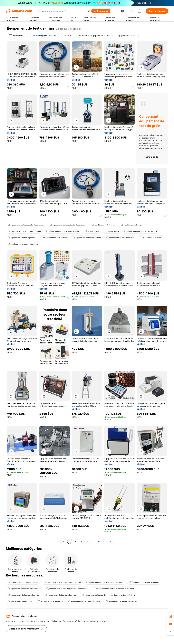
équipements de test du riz (20, 601)
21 (104, 541)
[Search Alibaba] (63, 11)
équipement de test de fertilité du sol (24, 589)
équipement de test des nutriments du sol (62, 582)
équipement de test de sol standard (84, 601)
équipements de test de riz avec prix (141, 231)
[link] (170, 616)
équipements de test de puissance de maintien (67, 589)
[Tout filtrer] (16, 36)
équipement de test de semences (144, 582)
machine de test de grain (103, 225)
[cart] (132, 11)
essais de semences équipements (23, 244)
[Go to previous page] (64, 541)
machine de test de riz (151, 238)
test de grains (92, 231)
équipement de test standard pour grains (26, 225)
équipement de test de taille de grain (24, 231)
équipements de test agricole (21, 238)
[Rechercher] (101, 11)
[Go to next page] (110, 541)
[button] (88, 11)
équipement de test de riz (94, 595)
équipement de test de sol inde (87, 238)
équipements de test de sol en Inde (23, 595)
